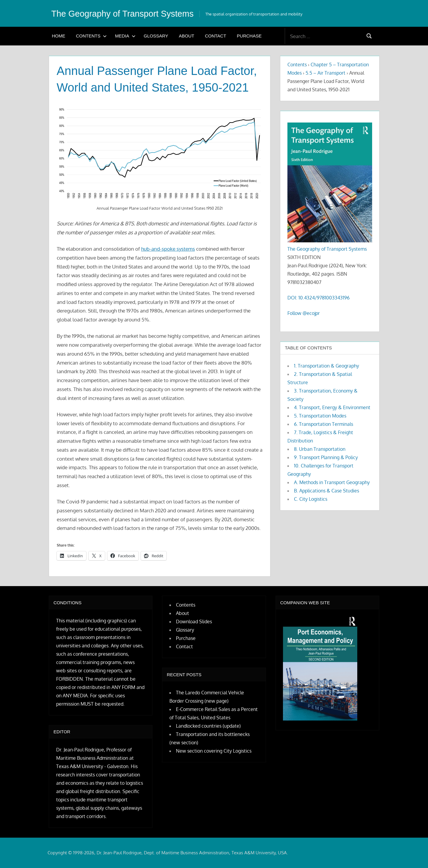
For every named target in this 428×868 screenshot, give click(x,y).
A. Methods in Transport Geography (332, 482)
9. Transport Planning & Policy (326, 457)
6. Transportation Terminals (324, 424)
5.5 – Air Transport (325, 73)
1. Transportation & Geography (326, 366)
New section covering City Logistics (214, 751)
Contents (92, 36)
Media (125, 36)
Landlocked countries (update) (208, 726)
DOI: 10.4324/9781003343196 (318, 298)
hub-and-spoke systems (168, 249)
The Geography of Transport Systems (131, 13)
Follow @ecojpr (304, 313)
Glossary (156, 36)
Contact (215, 36)
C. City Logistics (311, 499)
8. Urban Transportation (320, 449)
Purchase (249, 36)
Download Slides (194, 621)
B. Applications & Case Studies (326, 491)
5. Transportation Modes (320, 416)
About (187, 36)
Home (59, 36)
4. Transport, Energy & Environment (332, 407)
